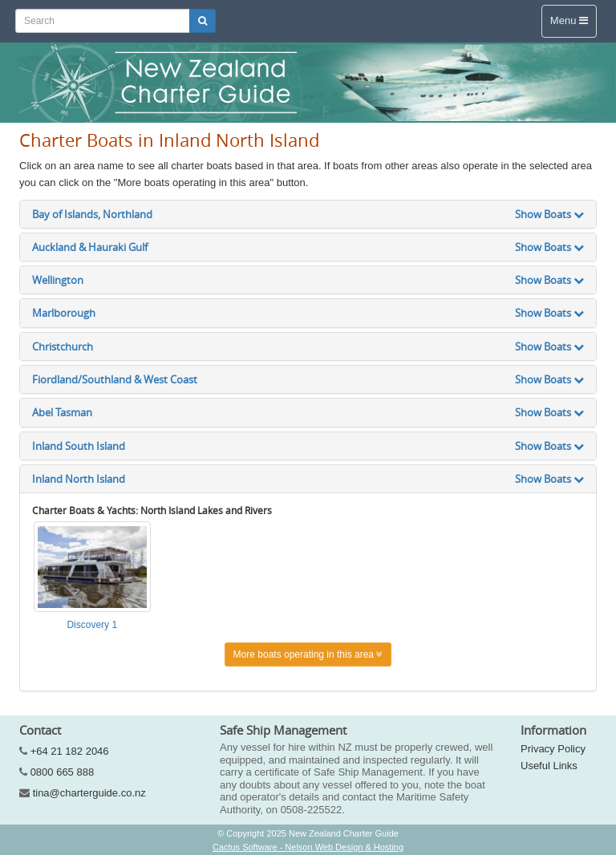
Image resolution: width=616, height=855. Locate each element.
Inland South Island (308, 446)
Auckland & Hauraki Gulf (308, 247)
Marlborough (308, 313)
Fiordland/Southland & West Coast (308, 379)
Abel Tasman (308, 412)
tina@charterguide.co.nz (89, 793)
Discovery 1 (92, 625)
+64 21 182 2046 (70, 751)
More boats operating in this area (308, 654)
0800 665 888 (63, 772)
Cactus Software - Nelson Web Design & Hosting (308, 847)
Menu (569, 20)
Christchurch (308, 346)
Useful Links (549, 766)
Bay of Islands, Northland (308, 214)
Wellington (308, 280)
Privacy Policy (553, 749)
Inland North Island (308, 479)
